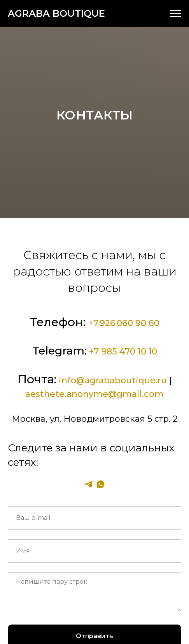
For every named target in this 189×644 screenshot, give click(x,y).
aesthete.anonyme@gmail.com (94, 394)
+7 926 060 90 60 (124, 323)
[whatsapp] (101, 484)
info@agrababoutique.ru (113, 380)
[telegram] (88, 484)
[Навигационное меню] (176, 14)
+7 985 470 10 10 (123, 352)
